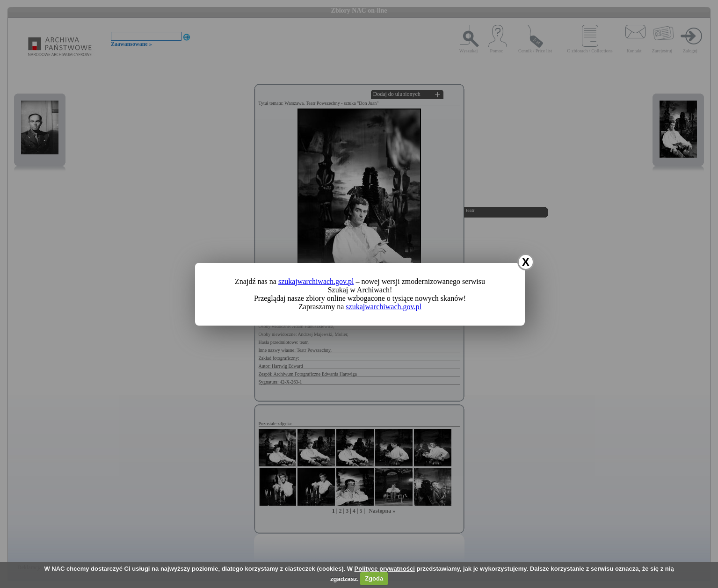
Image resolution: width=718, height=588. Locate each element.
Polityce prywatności (385, 569)
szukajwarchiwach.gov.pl (316, 281)
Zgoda (374, 578)
